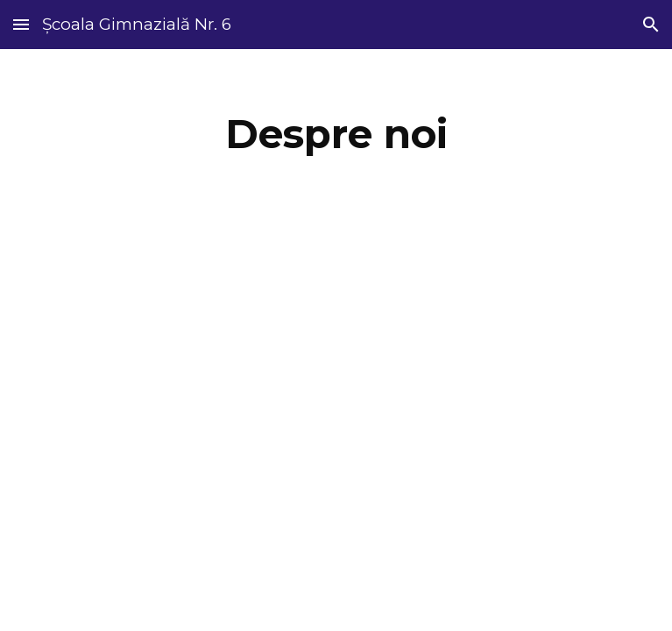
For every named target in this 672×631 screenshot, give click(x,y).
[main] (336, 134)
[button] (21, 24)
